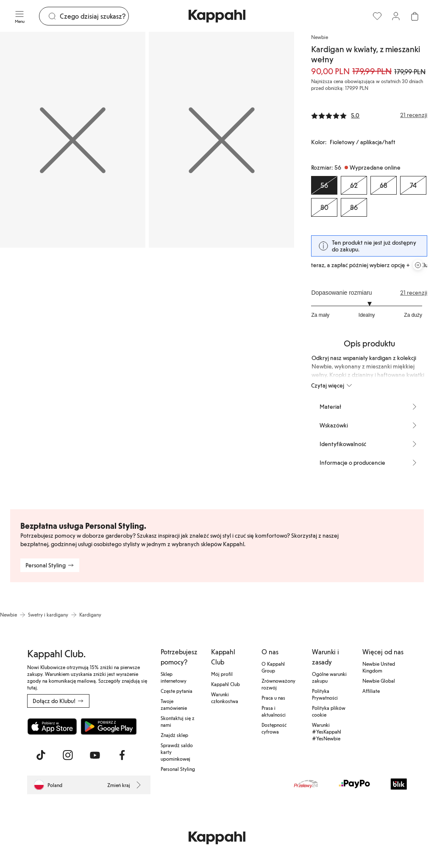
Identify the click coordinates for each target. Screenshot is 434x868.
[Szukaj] (94, 16)
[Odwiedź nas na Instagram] (68, 755)
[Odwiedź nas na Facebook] (122, 755)
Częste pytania (177, 691)
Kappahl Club (225, 684)
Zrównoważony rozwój (278, 684)
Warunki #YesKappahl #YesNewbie (327, 731)
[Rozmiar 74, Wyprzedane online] (413, 185)
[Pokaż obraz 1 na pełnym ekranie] (73, 140)
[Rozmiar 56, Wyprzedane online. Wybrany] (324, 185)
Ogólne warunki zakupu (329, 677)
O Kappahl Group (273, 667)
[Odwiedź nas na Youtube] (95, 755)
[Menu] (19, 16)
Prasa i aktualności (274, 711)
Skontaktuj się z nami (178, 721)
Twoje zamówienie (174, 704)
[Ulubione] (377, 16)
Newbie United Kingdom (379, 667)
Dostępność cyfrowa (274, 728)
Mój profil (222, 674)
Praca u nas (273, 698)
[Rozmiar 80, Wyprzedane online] (324, 207)
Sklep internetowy (174, 677)
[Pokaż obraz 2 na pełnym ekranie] (221, 140)
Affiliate (371, 691)
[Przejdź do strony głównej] (217, 16)
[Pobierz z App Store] (52, 726)
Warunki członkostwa (225, 698)
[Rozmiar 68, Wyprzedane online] (384, 185)
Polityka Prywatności (325, 694)
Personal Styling (178, 769)
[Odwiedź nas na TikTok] (41, 755)
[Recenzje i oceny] (369, 115)
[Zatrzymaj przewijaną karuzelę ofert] (418, 265)
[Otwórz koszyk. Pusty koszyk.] (415, 16)
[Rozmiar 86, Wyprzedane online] (354, 207)
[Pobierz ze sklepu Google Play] (108, 726)
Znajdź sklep (174, 735)
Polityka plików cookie (329, 711)
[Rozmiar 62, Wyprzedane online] (354, 185)
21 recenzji (414, 293)
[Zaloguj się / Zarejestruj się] (396, 16)
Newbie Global (379, 681)
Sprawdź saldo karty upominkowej (177, 752)
